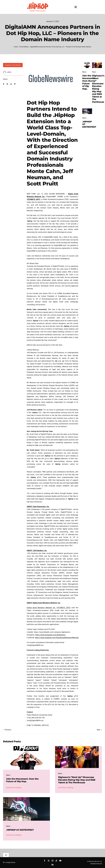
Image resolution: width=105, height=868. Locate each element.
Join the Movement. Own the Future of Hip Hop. (88, 82)
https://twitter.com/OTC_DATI (44, 629)
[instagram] (52, 861)
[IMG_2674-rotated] (97, 63)
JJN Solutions (59, 353)
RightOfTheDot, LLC (60, 266)
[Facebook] (4, 84)
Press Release (16, 65)
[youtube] (60, 861)
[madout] (87, 63)
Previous (8, 730)
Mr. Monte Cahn (33, 263)
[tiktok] (56, 861)
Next (99, 730)
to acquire (67, 215)
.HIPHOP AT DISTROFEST (20, 830)
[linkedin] (52, 865)
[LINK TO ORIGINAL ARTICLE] (38, 725)
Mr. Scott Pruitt (32, 434)
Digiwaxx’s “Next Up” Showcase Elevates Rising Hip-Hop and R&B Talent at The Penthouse (98, 89)
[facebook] (45, 861)
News (84, 72)
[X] (7, 84)
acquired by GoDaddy (52, 367)
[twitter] (49, 861)
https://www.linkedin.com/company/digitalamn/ (52, 632)
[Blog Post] (87, 109)
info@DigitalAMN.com (35, 720)
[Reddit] (11, 84)
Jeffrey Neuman (33, 350)
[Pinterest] (15, 84)
